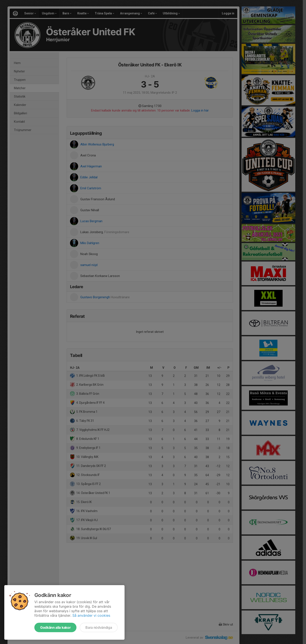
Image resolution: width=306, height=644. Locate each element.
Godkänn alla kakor (55, 627)
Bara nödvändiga (99, 627)
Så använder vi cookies (91, 615)
